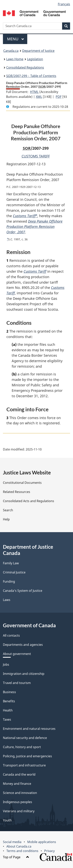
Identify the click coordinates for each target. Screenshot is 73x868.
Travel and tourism (17, 683)
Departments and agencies (23, 645)
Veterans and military (19, 811)
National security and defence (25, 738)
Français (64, 4)
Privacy (49, 851)
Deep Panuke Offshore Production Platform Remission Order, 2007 (34, 227)
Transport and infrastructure (24, 765)
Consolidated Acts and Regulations (29, 501)
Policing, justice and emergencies (27, 756)
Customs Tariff (24, 216)
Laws (7, 600)
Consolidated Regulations (25, 67)
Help (6, 519)
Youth (7, 820)
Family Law (11, 563)
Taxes (7, 719)
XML (39, 97)
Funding (9, 581)
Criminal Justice (14, 572)
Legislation (35, 59)
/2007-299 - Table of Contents (31, 76)
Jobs (6, 664)
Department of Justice (38, 51)
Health (8, 710)
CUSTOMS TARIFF (36, 156)
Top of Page (16, 857)
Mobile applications (42, 842)
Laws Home (15, 59)
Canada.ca (11, 51)
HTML (34, 92)
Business (9, 692)
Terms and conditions (22, 851)
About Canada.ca (19, 846)
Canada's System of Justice (23, 591)
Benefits (9, 701)
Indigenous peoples (18, 802)
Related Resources (17, 492)
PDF (59, 97)
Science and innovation (20, 793)
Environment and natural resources (29, 729)
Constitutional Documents (22, 483)
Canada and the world (19, 774)
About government (17, 654)
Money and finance (17, 784)
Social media (12, 842)
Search (8, 510)
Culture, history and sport (22, 747)
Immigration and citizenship (24, 674)
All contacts (11, 635)
